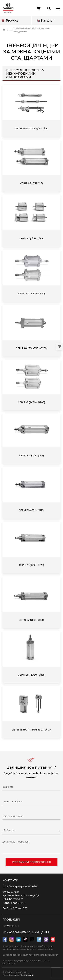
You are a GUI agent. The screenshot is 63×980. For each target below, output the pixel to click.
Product (12, 21)
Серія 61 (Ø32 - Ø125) (32, 565)
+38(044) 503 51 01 (13, 899)
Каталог (47, 21)
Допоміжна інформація (16, 842)
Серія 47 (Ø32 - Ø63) (32, 456)
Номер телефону (12, 801)
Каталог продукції (10, 30)
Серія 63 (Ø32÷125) (32, 183)
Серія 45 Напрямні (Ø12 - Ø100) (32, 730)
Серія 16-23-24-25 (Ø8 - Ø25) (32, 129)
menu (57, 8)
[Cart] (39, 8)
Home (4, 30)
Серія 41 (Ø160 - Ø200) (32, 402)
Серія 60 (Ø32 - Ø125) (32, 510)
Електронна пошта (13, 816)
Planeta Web (26, 975)
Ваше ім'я (8, 787)
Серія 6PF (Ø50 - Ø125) (32, 675)
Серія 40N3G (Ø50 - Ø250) (32, 348)
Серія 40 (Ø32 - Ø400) (32, 293)
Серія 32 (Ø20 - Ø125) (32, 239)
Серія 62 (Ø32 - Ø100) (32, 620)
